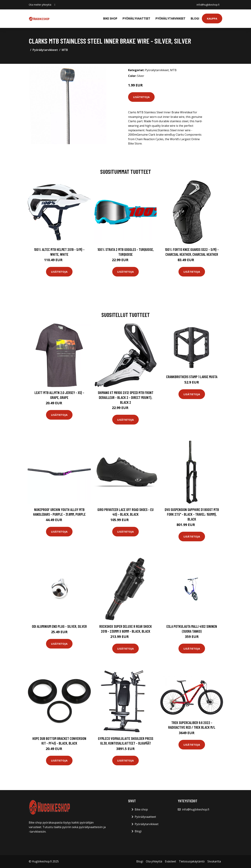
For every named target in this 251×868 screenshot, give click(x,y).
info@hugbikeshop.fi (208, 5)
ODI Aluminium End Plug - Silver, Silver (59, 626)
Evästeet (170, 861)
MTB (65, 50)
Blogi (195, 18)
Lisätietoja (141, 97)
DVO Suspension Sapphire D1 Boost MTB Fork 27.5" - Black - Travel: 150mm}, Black (192, 514)
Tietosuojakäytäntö (192, 861)
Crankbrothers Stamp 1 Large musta (192, 377)
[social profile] (55, 5)
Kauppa (212, 18)
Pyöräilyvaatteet (136, 18)
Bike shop (110, 18)
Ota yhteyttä (154, 861)
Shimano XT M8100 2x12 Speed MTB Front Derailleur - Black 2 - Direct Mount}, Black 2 (126, 397)
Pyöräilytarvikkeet (170, 18)
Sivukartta (214, 861)
